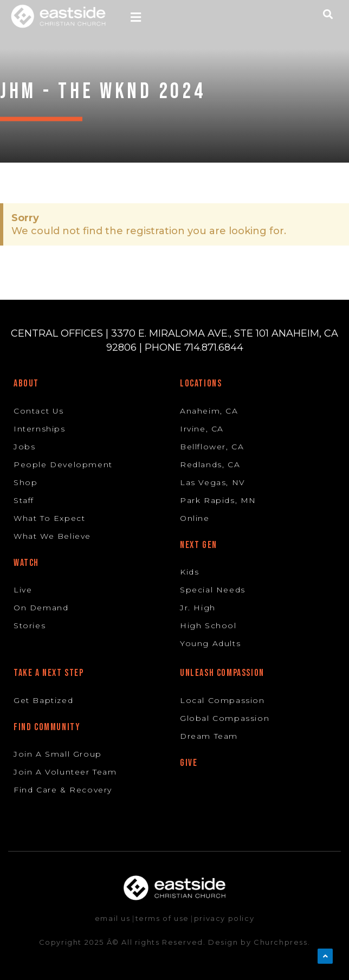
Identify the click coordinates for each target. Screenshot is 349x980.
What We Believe (52, 536)
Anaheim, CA (209, 411)
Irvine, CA (202, 429)
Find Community (47, 727)
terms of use (162, 918)
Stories (30, 626)
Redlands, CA (210, 465)
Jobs (24, 447)
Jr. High (198, 608)
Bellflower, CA (212, 447)
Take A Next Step (49, 673)
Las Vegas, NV (213, 482)
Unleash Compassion (222, 673)
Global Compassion (225, 718)
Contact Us (39, 411)
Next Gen (199, 545)
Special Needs (213, 590)
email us (113, 918)
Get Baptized (43, 700)
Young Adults (210, 643)
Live (23, 590)
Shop (25, 482)
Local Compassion (222, 700)
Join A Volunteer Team (65, 772)
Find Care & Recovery (63, 790)
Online (195, 518)
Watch (26, 563)
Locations (201, 383)
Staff (24, 500)
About (26, 383)
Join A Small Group (58, 754)
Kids (189, 572)
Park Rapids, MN (218, 500)
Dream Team (209, 736)
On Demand (41, 608)
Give (189, 763)
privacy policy (224, 918)
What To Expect (49, 518)
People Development (63, 465)
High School (208, 626)
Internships (40, 429)
